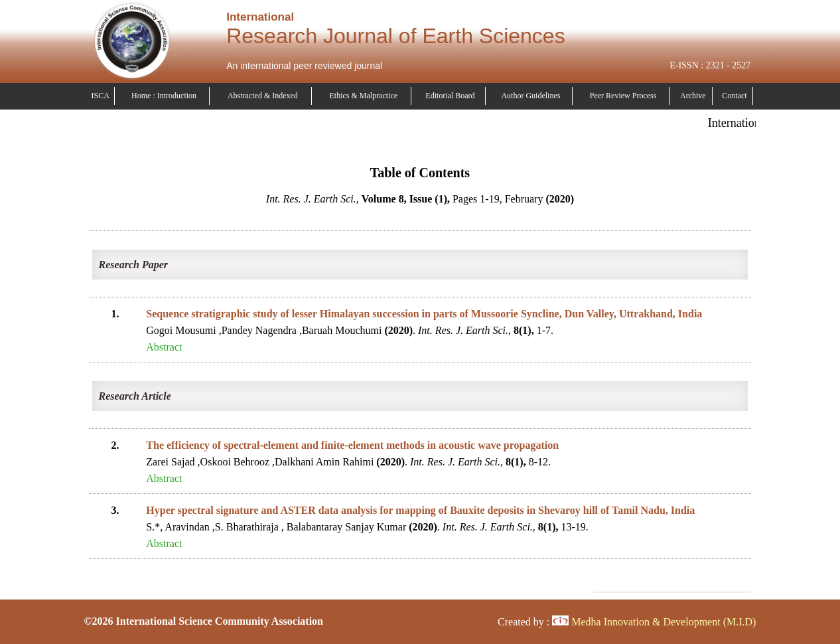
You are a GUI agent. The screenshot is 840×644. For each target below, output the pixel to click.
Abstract (164, 347)
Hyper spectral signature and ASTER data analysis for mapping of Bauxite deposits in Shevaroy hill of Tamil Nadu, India (420, 510)
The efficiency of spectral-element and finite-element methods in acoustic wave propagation (352, 445)
